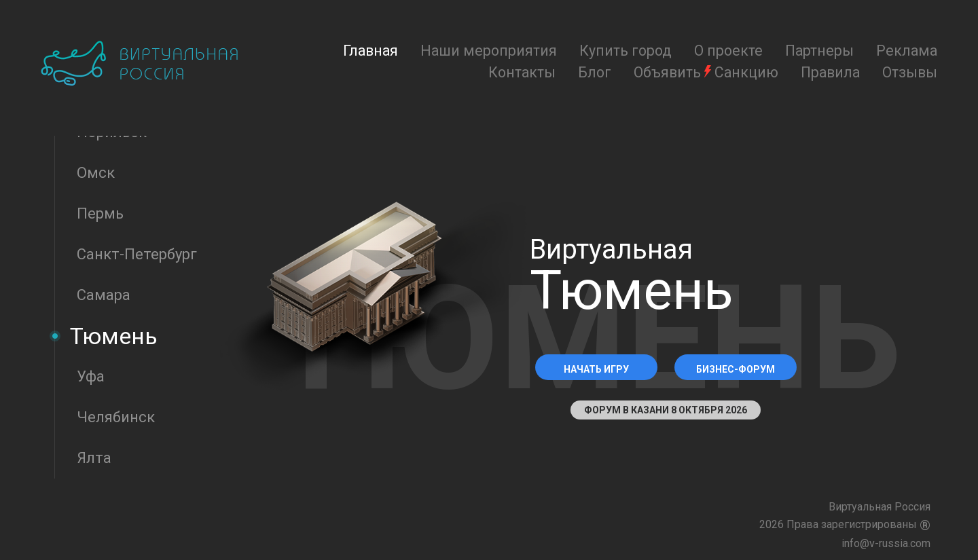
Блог (595, 72)
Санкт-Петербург (137, 254)
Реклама (907, 51)
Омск (96, 173)
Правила (830, 72)
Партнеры (819, 51)
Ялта (94, 458)
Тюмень (114, 336)
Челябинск (116, 417)
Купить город (626, 51)
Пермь (100, 213)
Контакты (522, 72)
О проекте (728, 51)
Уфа (91, 376)
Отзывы (910, 72)
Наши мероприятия (489, 51)
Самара (104, 295)
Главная (370, 51)
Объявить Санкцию (706, 72)
